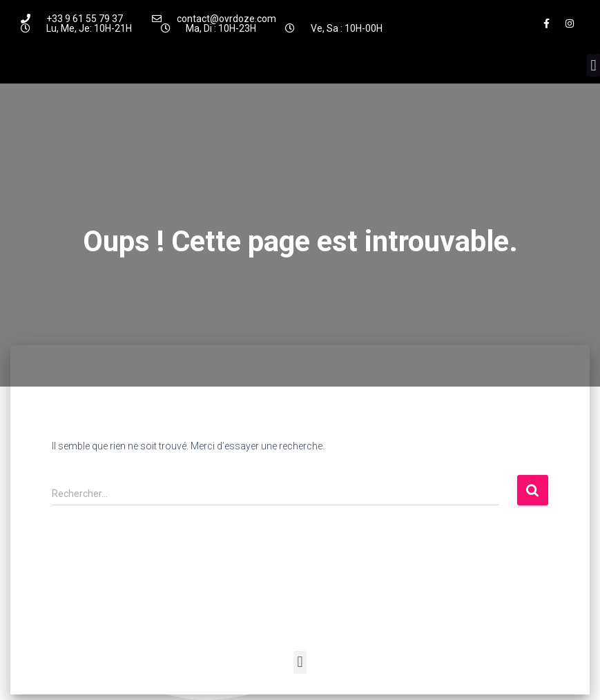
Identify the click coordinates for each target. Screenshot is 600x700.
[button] (593, 65)
